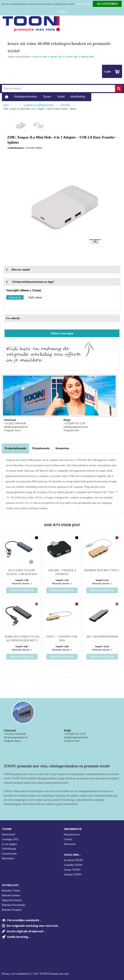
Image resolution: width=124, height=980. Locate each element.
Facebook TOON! (74, 860)
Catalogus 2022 (10, 839)
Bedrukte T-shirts (11, 891)
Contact (68, 839)
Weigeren (62, 12)
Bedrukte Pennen (11, 895)
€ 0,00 (107, 72)
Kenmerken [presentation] (62, 448)
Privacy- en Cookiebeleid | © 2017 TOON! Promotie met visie (35, 974)
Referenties (8, 858)
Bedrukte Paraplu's (12, 910)
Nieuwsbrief (9, 835)
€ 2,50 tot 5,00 (70, 57)
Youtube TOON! (73, 875)
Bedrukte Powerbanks (14, 905)
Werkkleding (78, 97)
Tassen (47, 97)
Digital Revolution (12, 900)
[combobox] (58, 88)
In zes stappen (9, 844)
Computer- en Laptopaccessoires (39, 105)
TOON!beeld (9, 849)
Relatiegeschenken (26, 97)
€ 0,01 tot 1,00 (39, 57)
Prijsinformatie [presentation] (41, 448)
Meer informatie (83, 4)
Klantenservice (72, 835)
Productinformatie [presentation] (16, 448)
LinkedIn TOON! (73, 865)
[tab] (16, 448)
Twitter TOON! (72, 870)
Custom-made (9, 854)
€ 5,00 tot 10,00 (86, 57)
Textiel (61, 97)
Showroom (70, 844)
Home (7, 97)
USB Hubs (65, 105)
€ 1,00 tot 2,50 (55, 57)
